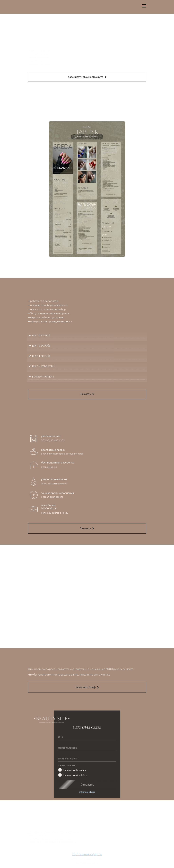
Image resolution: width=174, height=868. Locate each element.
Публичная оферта (87, 854)
